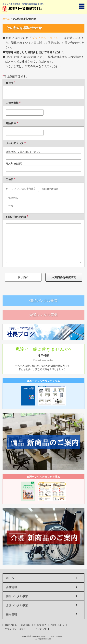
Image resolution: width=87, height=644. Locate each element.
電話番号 (11, 123)
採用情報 (11, 614)
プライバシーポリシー (47, 38)
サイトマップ (39, 629)
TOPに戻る (11, 625)
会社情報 (11, 587)
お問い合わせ (57, 625)
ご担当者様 (12, 103)
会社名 (10, 83)
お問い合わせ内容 (16, 217)
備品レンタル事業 (43, 301)
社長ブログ (40, 625)
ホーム (6, 19)
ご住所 (10, 179)
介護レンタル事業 (43, 315)
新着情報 (26, 625)
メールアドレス (15, 143)
